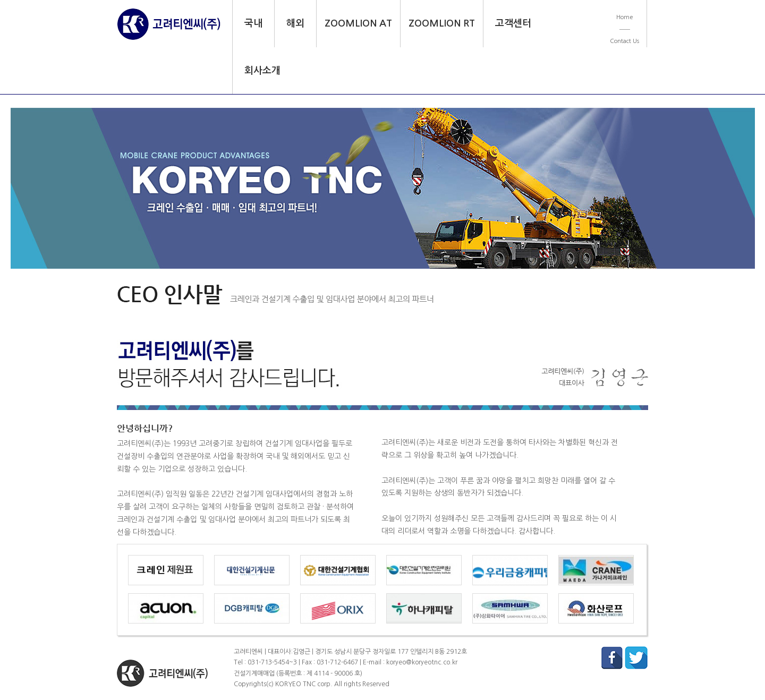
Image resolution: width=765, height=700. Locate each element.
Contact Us (624, 41)
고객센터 (513, 23)
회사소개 (262, 71)
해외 (295, 23)
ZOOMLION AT (358, 23)
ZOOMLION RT (442, 23)
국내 (253, 23)
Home (625, 17)
